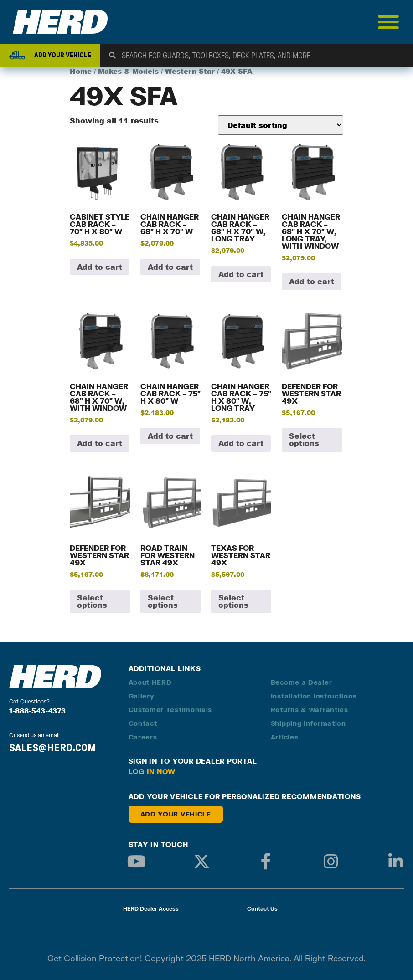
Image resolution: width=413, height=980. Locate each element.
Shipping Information (308, 723)
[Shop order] (281, 125)
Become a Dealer (302, 682)
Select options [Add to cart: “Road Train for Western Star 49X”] (163, 601)
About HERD (150, 682)
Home (81, 71)
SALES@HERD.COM (52, 748)
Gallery (142, 696)
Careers (143, 737)
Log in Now (152, 771)
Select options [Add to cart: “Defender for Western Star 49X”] (304, 439)
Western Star (190, 71)
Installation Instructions (314, 696)
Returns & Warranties (310, 710)
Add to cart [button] (100, 267)
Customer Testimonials (170, 710)
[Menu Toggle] (389, 22)
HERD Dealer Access (151, 909)
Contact (143, 723)
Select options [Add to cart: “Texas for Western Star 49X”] (233, 601)
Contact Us (262, 909)
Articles (285, 737)
